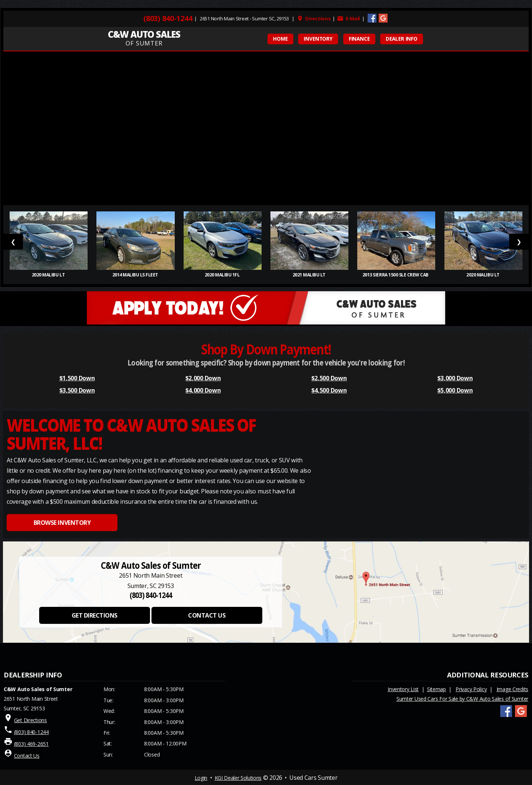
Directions (314, 18)
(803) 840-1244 (168, 18)
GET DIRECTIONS (95, 615)
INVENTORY (318, 39)
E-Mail (348, 18)
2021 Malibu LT (310, 275)
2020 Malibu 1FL (223, 275)
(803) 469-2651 (31, 744)
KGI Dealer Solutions (238, 778)
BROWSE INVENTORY (62, 523)
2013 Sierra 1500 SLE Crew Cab (396, 275)
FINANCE (359, 39)
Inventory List (403, 689)
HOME (280, 39)
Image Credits (512, 689)
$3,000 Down (455, 378)
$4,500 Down (329, 390)
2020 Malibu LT (49, 275)
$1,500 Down (77, 378)
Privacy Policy (471, 689)
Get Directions (30, 720)
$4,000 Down (203, 390)
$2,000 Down (203, 378)
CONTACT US (207, 615)
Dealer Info (402, 39)
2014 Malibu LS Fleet (136, 275)
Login (201, 778)
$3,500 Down (77, 390)
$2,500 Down (329, 378)
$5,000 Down (455, 390)
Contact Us (27, 756)
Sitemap (436, 689)
